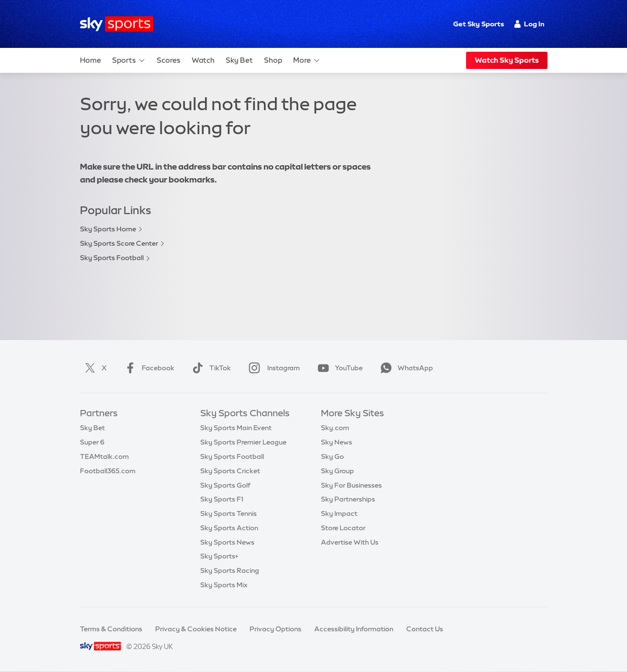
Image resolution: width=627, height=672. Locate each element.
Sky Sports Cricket (230, 471)
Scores (169, 60)
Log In (530, 24)
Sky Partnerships (348, 499)
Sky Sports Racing (230, 570)
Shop (273, 60)
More (307, 60)
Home (91, 60)
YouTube (338, 368)
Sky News (336, 442)
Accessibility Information (354, 629)
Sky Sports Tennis (228, 513)
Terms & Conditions (111, 629)
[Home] (117, 24)
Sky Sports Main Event (236, 428)
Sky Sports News (227, 542)
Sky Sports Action (229, 528)
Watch (203, 60)
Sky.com (335, 428)
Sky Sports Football (112, 258)
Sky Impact (339, 513)
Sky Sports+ (219, 556)
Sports (129, 60)
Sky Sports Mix (224, 585)
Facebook (148, 368)
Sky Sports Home (108, 229)
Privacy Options (275, 629)
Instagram (272, 368)
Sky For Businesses (351, 485)
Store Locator (343, 528)
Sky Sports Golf (225, 485)
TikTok (210, 368)
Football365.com (108, 471)
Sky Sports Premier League (243, 442)
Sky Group (337, 471)
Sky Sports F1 (222, 499)
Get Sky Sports (479, 24)
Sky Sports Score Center (119, 243)
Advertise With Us (350, 542)
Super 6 (92, 442)
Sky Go (332, 456)
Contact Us (425, 629)
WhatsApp (405, 368)
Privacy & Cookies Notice (196, 629)
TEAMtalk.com (104, 456)
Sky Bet (239, 60)
